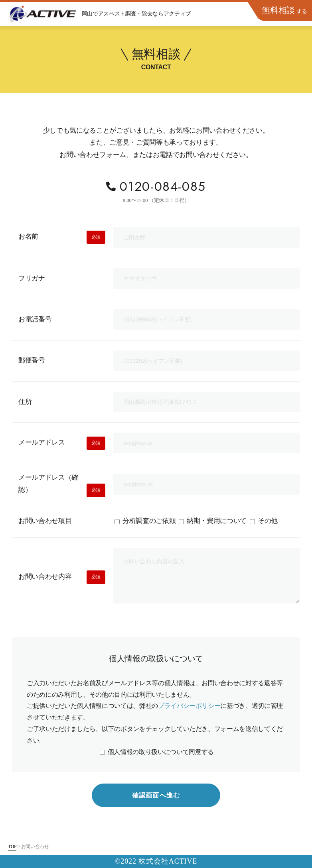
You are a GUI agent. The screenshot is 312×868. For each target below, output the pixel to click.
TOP (12, 846)
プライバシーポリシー (189, 706)
